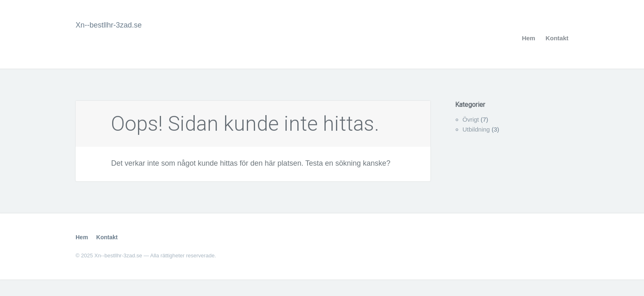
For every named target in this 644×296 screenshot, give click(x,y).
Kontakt (557, 38)
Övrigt (471, 119)
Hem (529, 38)
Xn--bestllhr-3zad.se (109, 25)
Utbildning (476, 129)
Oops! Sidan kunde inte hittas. (245, 124)
